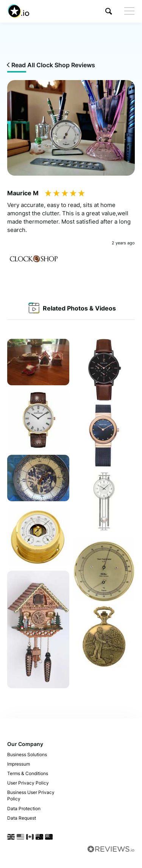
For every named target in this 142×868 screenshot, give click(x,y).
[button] (109, 11)
